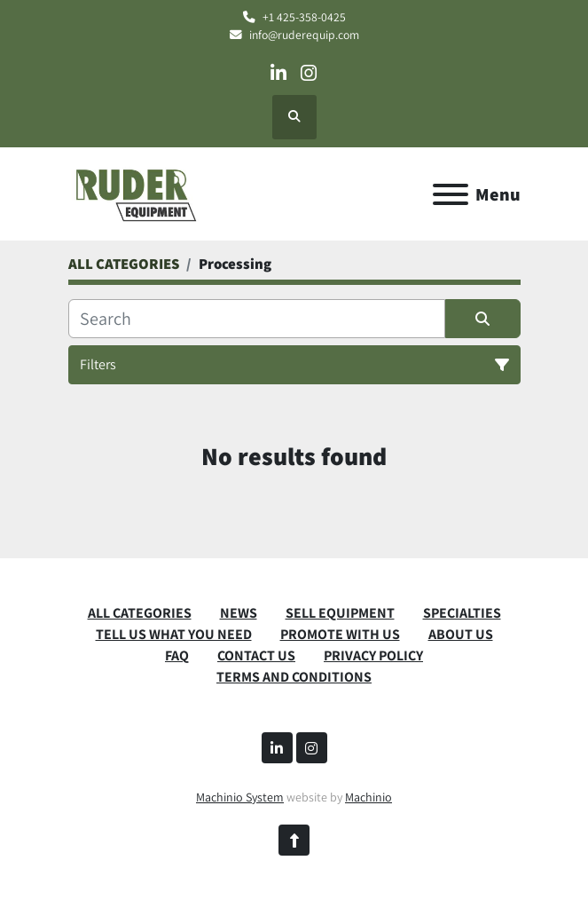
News (239, 613)
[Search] (257, 319)
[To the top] (294, 840)
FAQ (177, 655)
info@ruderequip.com (304, 35)
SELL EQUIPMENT (340, 613)
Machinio (368, 797)
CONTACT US (256, 655)
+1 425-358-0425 (304, 17)
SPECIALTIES (462, 613)
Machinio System (240, 797)
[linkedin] (278, 73)
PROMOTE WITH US (340, 634)
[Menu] (451, 194)
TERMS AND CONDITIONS (294, 677)
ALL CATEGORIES (140, 613)
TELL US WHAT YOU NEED (174, 634)
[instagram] (309, 73)
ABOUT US (461, 634)
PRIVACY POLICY (373, 655)
